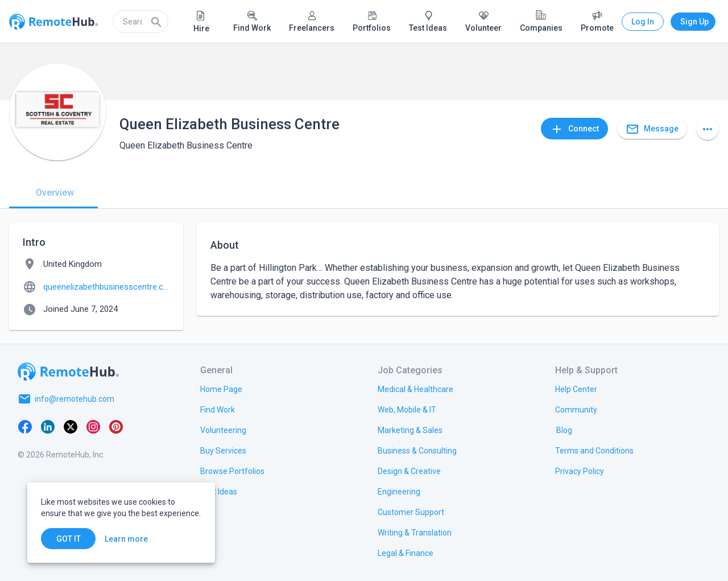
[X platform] (71, 426)
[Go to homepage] (68, 372)
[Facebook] (25, 426)
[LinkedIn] (48, 426)
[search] (140, 22)
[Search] (156, 22)
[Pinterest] (116, 426)
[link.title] (221, 389)
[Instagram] (93, 426)
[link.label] (576, 389)
